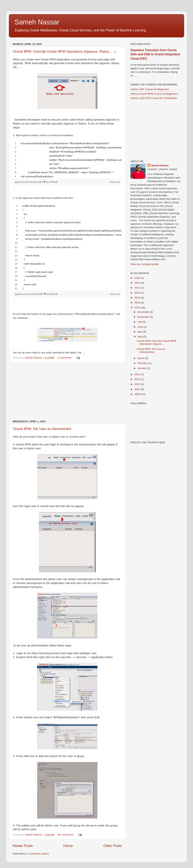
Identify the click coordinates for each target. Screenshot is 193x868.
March (141, 358)
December (144, 312)
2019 (138, 293)
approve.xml (22, 182)
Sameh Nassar (37, 22)
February (143, 363)
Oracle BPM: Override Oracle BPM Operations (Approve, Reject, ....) (64, 52)
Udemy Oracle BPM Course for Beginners (154, 94)
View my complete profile (145, 264)
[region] (67, 160)
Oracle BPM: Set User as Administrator (42, 429)
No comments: (66, 835)
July (140, 322)
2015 (138, 308)
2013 (138, 379)
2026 (138, 278)
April (140, 337)
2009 (138, 394)
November (144, 317)
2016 (138, 303)
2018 (138, 298)
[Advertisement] (67, 391)
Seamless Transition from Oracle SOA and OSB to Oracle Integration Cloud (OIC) (155, 54)
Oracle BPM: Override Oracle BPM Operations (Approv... (157, 342)
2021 (138, 288)
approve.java (22, 294)
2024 (138, 283)
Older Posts (113, 846)
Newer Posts (23, 846)
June (141, 327)
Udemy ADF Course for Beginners (150, 89)
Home (68, 846)
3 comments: (65, 358)
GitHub (54, 182)
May (140, 332)
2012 (138, 384)
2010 (138, 389)
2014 (138, 374)
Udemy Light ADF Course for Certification (154, 98)
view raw (115, 182)
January (142, 368)
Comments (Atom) (39, 854)
